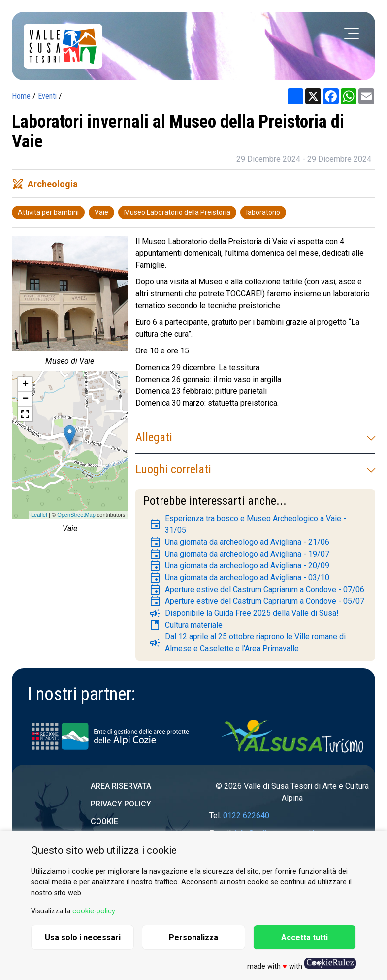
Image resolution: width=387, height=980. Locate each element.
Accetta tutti (305, 937)
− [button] (25, 399)
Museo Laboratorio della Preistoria (177, 212)
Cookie (104, 822)
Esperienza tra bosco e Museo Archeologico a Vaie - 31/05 (248, 524)
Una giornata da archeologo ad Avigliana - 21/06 (239, 542)
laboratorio (263, 212)
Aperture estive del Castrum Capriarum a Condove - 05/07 (257, 601)
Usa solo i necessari (83, 937)
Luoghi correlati (255, 469)
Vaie (101, 212)
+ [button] (25, 385)
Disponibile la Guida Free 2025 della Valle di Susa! (244, 613)
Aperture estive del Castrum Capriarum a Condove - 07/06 (257, 590)
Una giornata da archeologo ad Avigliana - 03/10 (239, 578)
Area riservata (121, 786)
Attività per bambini (48, 212)
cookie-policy (94, 911)
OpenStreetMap (76, 515)
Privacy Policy (121, 804)
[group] (70, 303)
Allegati (255, 437)
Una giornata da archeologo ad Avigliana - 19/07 (239, 554)
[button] (25, 414)
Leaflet (39, 515)
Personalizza (193, 937)
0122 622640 (246, 816)
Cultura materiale (186, 625)
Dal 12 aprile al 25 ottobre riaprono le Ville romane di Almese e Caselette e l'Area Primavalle (247, 643)
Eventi (47, 96)
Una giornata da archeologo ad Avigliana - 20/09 (239, 566)
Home (21, 96)
